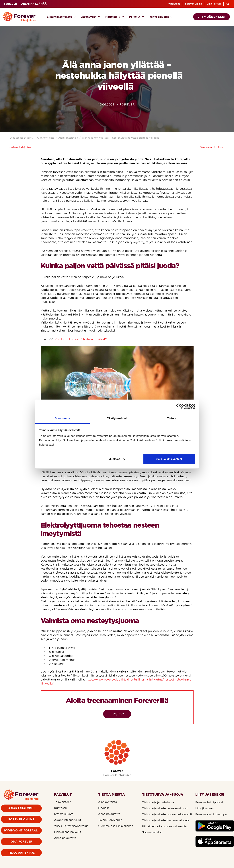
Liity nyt (117, 714)
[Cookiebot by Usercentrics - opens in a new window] (179, 406)
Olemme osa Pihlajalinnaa (116, 826)
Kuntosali (60, 808)
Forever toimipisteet (209, 802)
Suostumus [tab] (62, 418)
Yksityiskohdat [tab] (117, 418)
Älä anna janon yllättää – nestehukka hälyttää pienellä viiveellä (120, 138)
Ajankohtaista (46, 138)
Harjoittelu (114, 17)
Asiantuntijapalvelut (68, 820)
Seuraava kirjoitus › (212, 147)
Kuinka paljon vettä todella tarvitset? (81, 339)
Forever (117, 771)
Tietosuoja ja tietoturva (158, 802)
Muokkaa (116, 459)
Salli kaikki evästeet (169, 459)
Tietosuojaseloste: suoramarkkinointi (167, 814)
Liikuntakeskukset (61, 17)
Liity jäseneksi (205, 808)
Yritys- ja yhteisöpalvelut (71, 826)
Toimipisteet (62, 802)
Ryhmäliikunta (64, 814)
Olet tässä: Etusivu (21, 138)
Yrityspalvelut (161, 17)
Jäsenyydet (90, 17)
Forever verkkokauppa (211, 814)
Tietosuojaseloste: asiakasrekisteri (165, 808)
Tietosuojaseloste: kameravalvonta (166, 820)
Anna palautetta (65, 838)
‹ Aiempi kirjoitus (20, 147)
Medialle (104, 808)
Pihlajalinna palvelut (68, 832)
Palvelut (136, 17)
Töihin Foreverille (110, 820)
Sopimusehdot (152, 832)
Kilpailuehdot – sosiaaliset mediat (165, 826)
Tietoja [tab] (172, 418)
